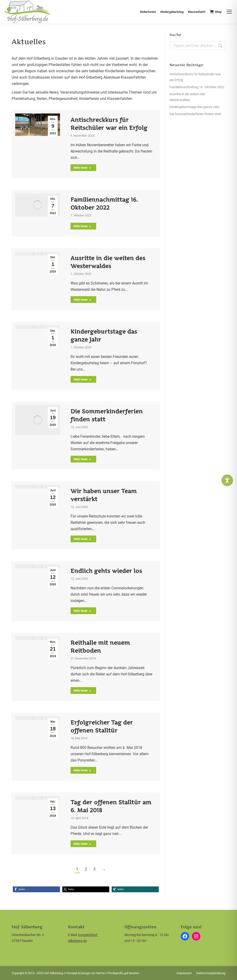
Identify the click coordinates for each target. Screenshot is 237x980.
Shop (216, 12)
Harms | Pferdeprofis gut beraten (117, 973)
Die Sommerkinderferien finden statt (195, 114)
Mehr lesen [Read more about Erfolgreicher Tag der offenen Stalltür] (82, 770)
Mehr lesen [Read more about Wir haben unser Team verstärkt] (82, 539)
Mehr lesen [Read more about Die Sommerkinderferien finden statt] (82, 459)
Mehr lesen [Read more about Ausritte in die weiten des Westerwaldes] (82, 300)
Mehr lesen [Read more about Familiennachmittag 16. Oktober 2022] (82, 226)
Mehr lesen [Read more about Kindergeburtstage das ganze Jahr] (82, 379)
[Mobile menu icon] (229, 12)
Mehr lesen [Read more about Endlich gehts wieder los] (82, 611)
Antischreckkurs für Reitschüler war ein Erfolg (195, 77)
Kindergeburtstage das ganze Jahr (195, 107)
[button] (36, 889)
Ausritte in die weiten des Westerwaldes (187, 97)
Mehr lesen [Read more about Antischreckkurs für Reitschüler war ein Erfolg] (82, 168)
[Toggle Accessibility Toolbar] (227, 480)
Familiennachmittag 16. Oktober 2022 (197, 87)
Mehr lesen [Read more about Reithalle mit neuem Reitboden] (82, 691)
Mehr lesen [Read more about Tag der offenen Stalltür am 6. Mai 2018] (82, 844)
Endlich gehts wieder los (106, 571)
